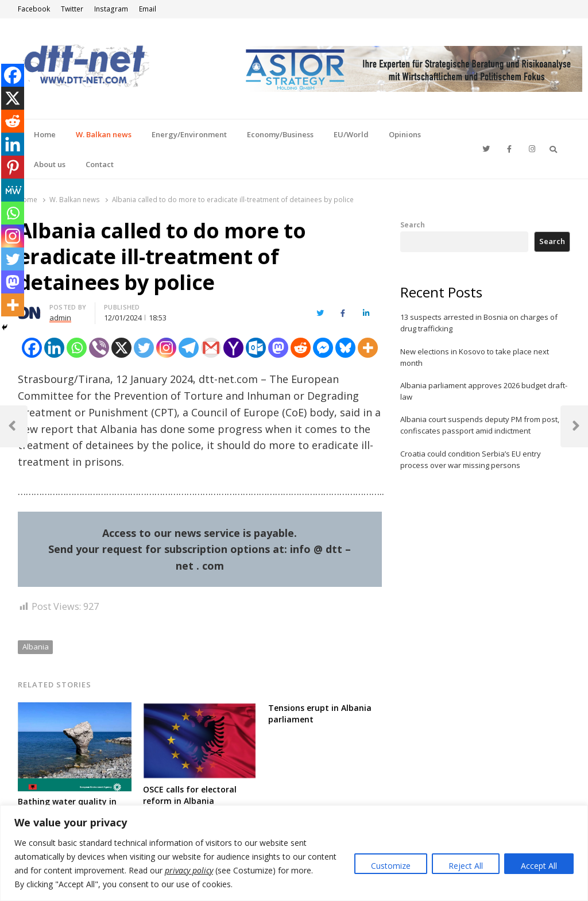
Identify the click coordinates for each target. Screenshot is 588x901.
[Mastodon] (278, 348)
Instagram (111, 9)
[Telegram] (189, 348)
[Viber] (99, 348)
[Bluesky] (345, 348)
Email (148, 9)
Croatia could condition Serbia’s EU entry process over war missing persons (471, 459)
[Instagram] (166, 348)
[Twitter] (144, 348)
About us (50, 164)
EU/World (351, 134)
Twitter (72, 9)
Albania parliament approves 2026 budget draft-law (484, 391)
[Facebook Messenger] (323, 348)
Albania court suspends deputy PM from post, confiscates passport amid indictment (480, 425)
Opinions (405, 134)
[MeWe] (13, 190)
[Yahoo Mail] (233, 348)
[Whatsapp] (77, 348)
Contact (100, 164)
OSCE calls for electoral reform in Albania (190, 795)
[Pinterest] (13, 167)
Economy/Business (280, 134)
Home (45, 134)
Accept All (539, 866)
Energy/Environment (189, 134)
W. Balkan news (104, 134)
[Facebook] (32, 348)
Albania (36, 647)
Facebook (34, 9)
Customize (391, 866)
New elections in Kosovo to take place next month (475, 357)
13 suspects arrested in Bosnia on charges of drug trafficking (479, 323)
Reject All (466, 866)
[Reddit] (301, 348)
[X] (121, 348)
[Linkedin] (54, 348)
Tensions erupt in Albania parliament (320, 714)
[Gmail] (211, 348)
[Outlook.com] (256, 348)
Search (413, 225)
